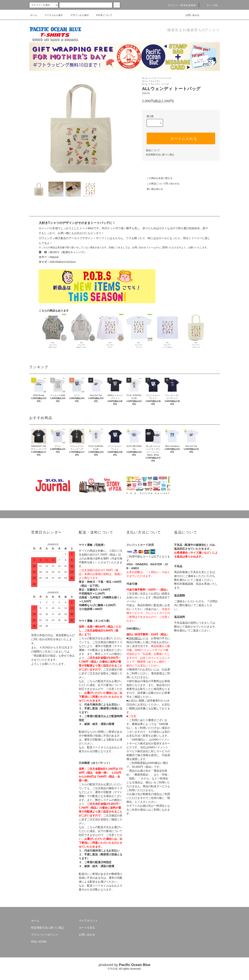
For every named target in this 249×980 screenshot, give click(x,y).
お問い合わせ (190, 15)
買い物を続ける (153, 189)
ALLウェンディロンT (110, 345)
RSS (34, 942)
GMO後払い (135, 638)
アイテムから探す (51, 15)
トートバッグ (165, 78)
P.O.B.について (102, 15)
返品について (153, 150)
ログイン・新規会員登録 (179, 5)
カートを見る (87, 928)
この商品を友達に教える (157, 178)
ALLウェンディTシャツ (139, 345)
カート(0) (210, 5)
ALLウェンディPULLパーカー (82, 345)
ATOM (43, 942)
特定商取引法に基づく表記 (160, 155)
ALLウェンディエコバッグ (196, 345)
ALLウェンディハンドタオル (167, 345)
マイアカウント (88, 921)
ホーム (34, 15)
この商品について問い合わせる (161, 184)
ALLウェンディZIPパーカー (53, 345)
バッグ (153, 78)
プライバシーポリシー (45, 935)
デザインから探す (77, 15)
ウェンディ (155, 81)
